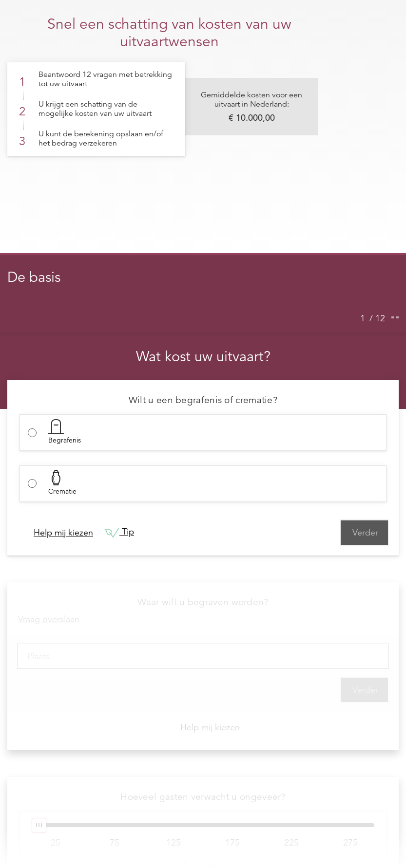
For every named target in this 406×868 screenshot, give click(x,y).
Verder (365, 533)
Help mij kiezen (63, 533)
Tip (119, 533)
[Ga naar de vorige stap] (393, 317)
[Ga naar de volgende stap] (397, 317)
